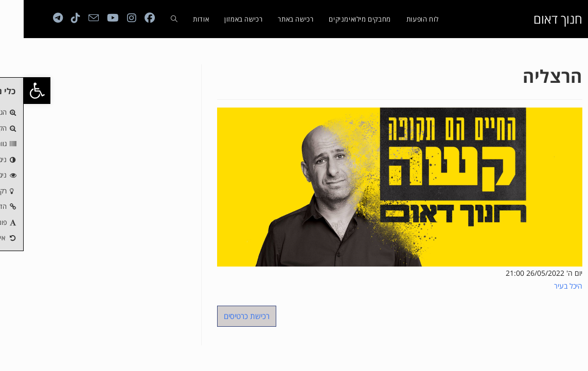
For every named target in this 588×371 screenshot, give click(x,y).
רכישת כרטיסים (223, 316)
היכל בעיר (545, 286)
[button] (13, 91)
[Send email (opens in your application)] (70, 18)
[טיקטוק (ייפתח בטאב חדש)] (52, 18)
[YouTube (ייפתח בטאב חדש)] (89, 18)
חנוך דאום (534, 19)
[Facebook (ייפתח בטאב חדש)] (126, 18)
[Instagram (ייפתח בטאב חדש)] (108, 18)
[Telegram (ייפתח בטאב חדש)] (34, 18)
